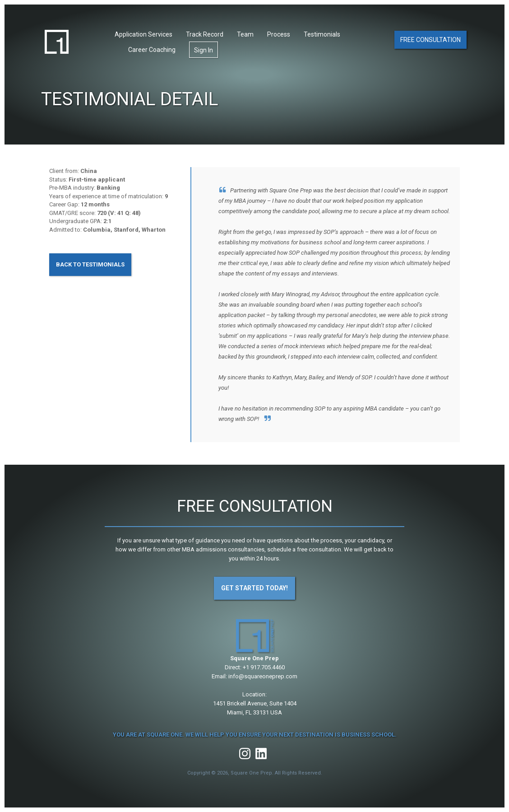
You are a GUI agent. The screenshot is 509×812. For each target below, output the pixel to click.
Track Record (205, 35)
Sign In (204, 51)
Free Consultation (430, 40)
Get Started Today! (255, 588)
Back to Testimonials (90, 264)
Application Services (143, 35)
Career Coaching (152, 50)
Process (279, 35)
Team (245, 35)
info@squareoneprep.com (263, 676)
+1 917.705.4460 (264, 667)
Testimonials (322, 35)
